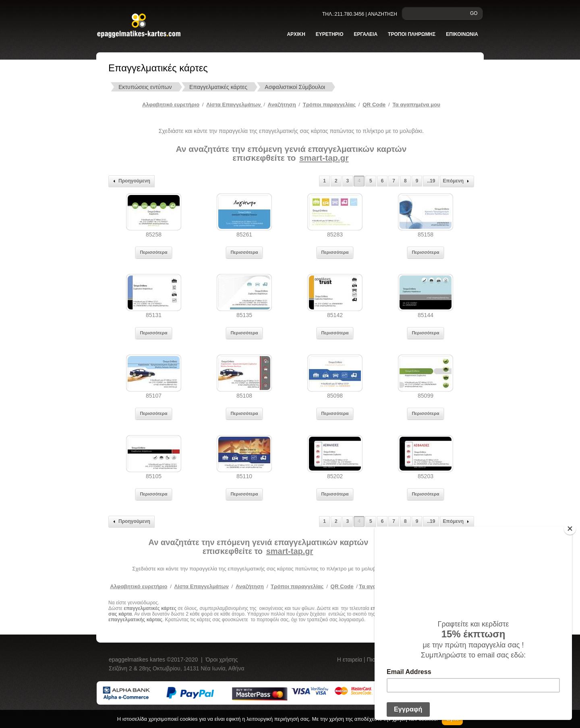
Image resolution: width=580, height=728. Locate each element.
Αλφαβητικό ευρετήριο (171, 105)
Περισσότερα (153, 252)
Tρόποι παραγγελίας (329, 105)
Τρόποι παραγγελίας (297, 586)
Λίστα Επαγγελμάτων (234, 105)
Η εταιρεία (350, 660)
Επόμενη (457, 181)
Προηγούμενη (130, 181)
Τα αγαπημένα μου (416, 105)
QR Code (374, 105)
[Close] (570, 529)
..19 (431, 181)
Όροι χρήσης (222, 660)
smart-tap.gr (324, 158)
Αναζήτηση (282, 105)
